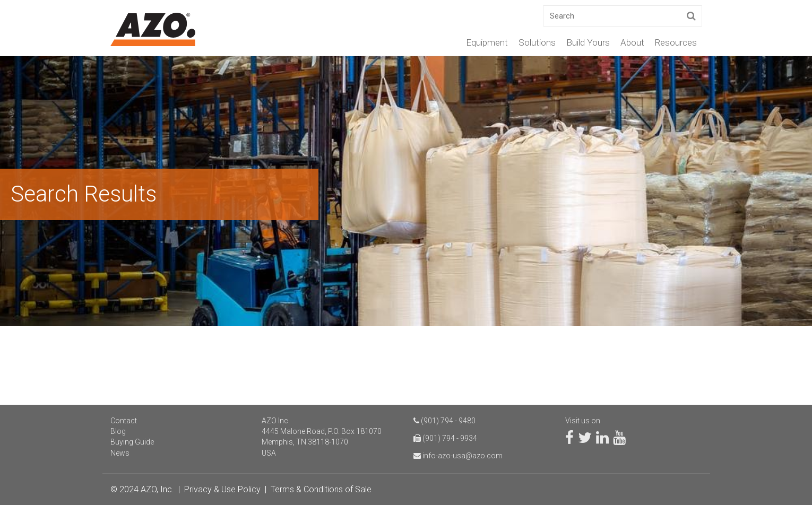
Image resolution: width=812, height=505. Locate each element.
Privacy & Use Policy (222, 489)
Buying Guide (132, 442)
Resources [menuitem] (676, 42)
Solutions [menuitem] (537, 42)
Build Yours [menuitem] (588, 42)
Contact (124, 421)
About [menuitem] (632, 42)
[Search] (623, 16)
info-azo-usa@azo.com (463, 456)
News (120, 453)
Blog (118, 431)
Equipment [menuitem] (487, 42)
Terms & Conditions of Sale (321, 489)
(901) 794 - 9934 (450, 438)
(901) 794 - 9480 (448, 421)
